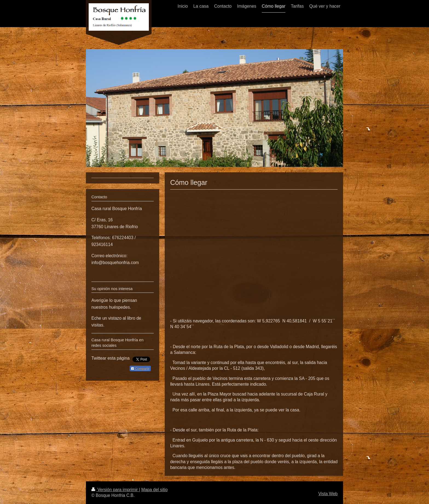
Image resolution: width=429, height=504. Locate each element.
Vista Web (328, 494)
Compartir (140, 369)
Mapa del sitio (154, 490)
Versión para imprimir (115, 490)
